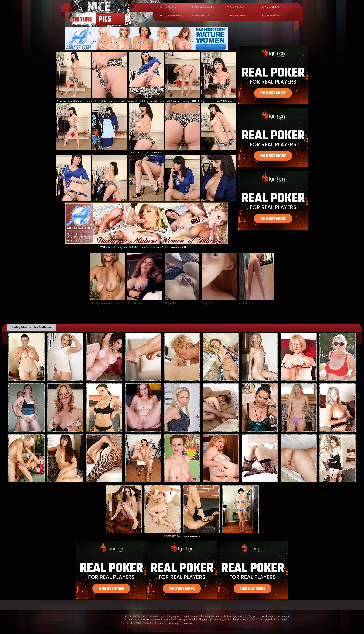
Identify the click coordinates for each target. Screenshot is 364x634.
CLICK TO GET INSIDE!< (147, 153)
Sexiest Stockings (169, 7)
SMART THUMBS (190, 536)
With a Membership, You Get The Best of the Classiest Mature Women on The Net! (147, 245)
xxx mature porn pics (171, 15)
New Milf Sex (272, 15)
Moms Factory (237, 15)
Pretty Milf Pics (203, 15)
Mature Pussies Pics (205, 7)
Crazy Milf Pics (273, 7)
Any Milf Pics (237, 7)
